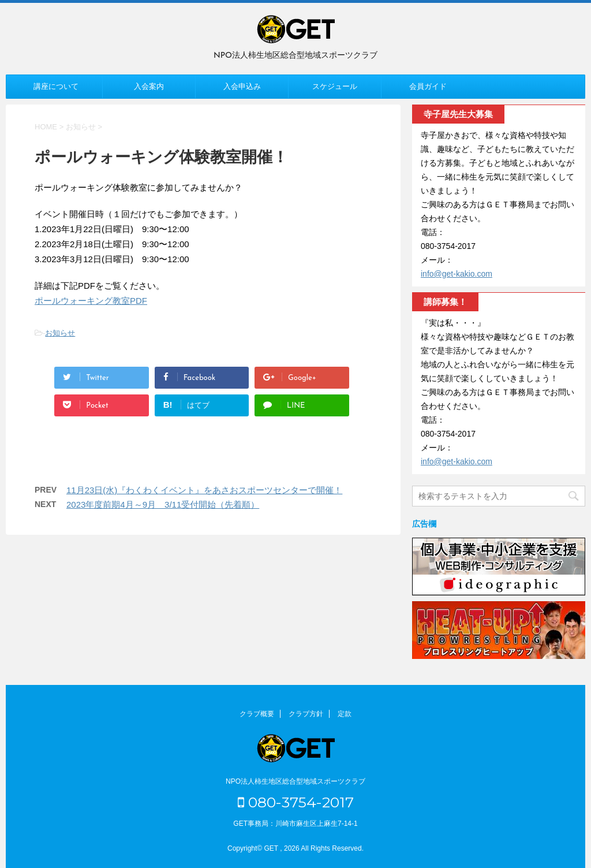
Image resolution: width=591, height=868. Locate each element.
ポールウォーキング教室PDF (91, 301)
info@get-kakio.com (457, 274)
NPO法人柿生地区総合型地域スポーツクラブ (295, 781)
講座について (56, 86)
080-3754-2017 (296, 802)
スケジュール (335, 86)
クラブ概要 (257, 714)
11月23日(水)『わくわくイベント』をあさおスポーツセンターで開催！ (204, 490)
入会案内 (149, 86)
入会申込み (242, 86)
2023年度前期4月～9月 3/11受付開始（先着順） (163, 504)
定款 (345, 714)
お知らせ (60, 333)
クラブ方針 (306, 714)
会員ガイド (428, 86)
